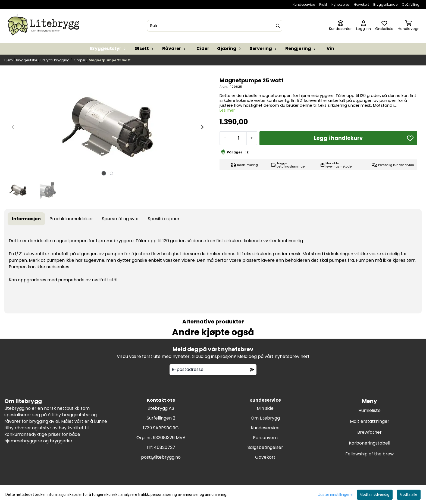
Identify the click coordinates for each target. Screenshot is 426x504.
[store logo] (45, 26)
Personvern (265, 438)
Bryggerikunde (385, 4)
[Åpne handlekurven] (409, 26)
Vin (330, 48)
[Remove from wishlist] (252, 370)
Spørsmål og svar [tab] (120, 219)
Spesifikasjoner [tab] (164, 219)
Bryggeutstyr (27, 60)
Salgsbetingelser (265, 447)
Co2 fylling (411, 4)
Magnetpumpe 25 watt (110, 60)
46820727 (165, 447)
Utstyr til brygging (55, 60)
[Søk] (214, 26)
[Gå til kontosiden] (340, 26)
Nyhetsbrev (341, 4)
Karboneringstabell (369, 443)
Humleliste (369, 410)
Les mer (227, 110)
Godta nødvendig (375, 494)
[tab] (104, 173)
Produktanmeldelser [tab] (71, 219)
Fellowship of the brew (369, 454)
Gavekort (361, 4)
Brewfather (369, 432)
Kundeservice (304, 4)
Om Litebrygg (265, 418)
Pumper (79, 60)
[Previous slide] (13, 127)
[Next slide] (202, 127)
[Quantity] (239, 138)
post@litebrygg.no (161, 457)
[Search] (278, 26)
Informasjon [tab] (26, 219)
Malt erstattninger (370, 421)
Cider (203, 48)
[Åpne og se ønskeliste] (384, 26)
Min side (265, 408)
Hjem (9, 60)
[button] (410, 138)
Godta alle (409, 494)
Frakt (323, 4)
